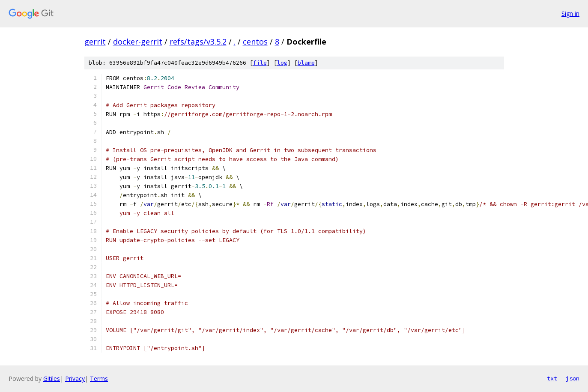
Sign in (570, 13)
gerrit (95, 42)
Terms (99, 379)
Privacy (75, 379)
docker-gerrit (138, 42)
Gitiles (52, 379)
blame (306, 63)
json (573, 378)
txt (552, 378)
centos (255, 42)
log (282, 63)
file (260, 63)
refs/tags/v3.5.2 (198, 42)
